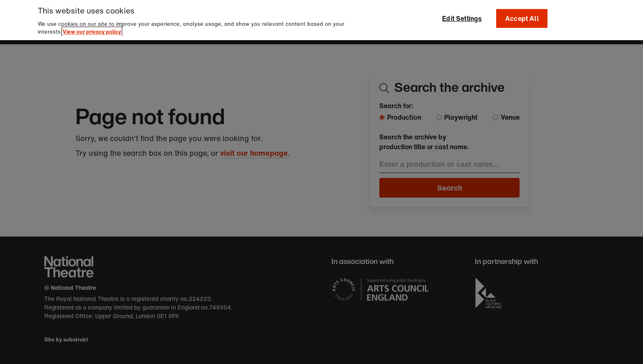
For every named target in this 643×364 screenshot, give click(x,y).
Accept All (522, 15)
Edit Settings (462, 15)
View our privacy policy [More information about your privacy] (92, 28)
